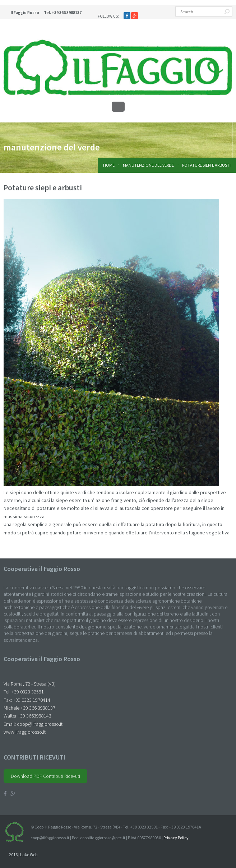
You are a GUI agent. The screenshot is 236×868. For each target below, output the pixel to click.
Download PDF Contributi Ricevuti (45, 776)
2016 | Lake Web (23, 855)
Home (109, 165)
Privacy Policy (176, 838)
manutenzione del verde (148, 165)
